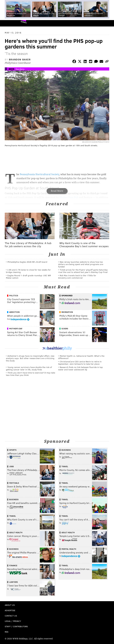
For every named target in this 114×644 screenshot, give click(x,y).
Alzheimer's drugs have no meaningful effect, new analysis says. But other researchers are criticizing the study (30, 358)
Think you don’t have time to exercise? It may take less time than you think (31, 374)
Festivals (14, 483)
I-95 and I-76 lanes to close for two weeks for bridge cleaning (28, 271)
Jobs (12, 466)
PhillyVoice (7, 23)
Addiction (14, 312)
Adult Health (16, 532)
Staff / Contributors (16, 626)
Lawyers (14, 582)
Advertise (10, 610)
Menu (109, 23)
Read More (57, 191)
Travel (65, 466)
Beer (11, 69)
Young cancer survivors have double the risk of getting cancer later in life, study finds (29, 368)
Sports (13, 450)
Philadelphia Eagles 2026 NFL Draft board (27, 262)
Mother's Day (16, 329)
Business (66, 450)
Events (24, 22)
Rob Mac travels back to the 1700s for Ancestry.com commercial (77, 277)
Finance (13, 565)
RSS (7, 632)
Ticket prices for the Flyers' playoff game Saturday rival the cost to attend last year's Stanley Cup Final (83, 271)
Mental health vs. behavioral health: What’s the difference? (81, 357)
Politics (14, 296)
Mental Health (69, 549)
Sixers (65, 329)
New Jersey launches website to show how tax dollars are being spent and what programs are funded (81, 264)
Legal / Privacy (13, 621)
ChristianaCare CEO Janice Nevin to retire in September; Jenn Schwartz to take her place (80, 363)
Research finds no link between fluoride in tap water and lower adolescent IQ (80, 368)
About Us (10, 605)
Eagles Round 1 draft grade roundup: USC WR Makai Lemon (28, 277)
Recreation (67, 312)
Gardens (20, 69)
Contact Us (11, 616)
